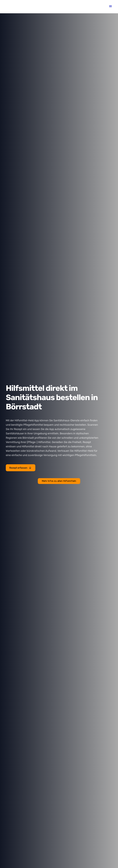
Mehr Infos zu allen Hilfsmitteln (59, 481)
